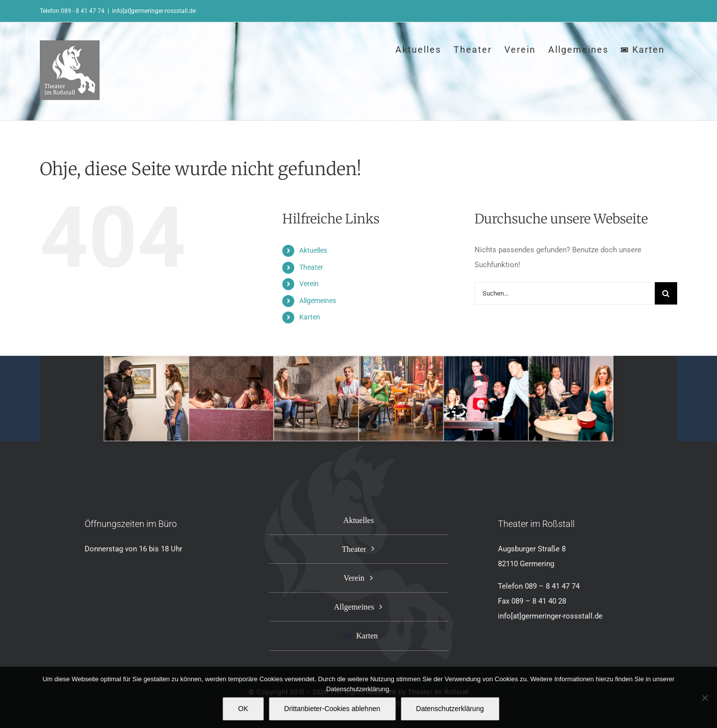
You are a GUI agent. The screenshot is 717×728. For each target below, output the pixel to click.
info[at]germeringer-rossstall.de (154, 11)
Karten (310, 317)
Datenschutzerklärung (450, 709)
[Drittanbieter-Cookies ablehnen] (705, 698)
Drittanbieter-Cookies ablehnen (332, 709)
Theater (311, 267)
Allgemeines (318, 301)
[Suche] (666, 293)
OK (243, 709)
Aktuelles (313, 250)
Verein (309, 284)
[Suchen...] (565, 293)
